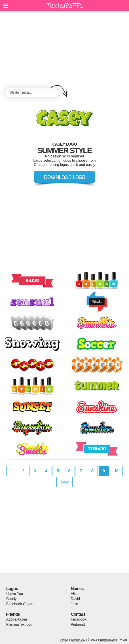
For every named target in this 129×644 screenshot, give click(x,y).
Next (64, 482)
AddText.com (17, 619)
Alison (76, 594)
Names (77, 589)
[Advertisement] (64, 50)
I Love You (15, 594)
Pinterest (78, 624)
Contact (78, 614)
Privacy (64, 640)
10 (116, 471)
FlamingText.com (20, 624)
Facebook (79, 619)
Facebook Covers (20, 604)
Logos (12, 589)
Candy (11, 599)
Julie (75, 604)
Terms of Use (78, 640)
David (75, 599)
